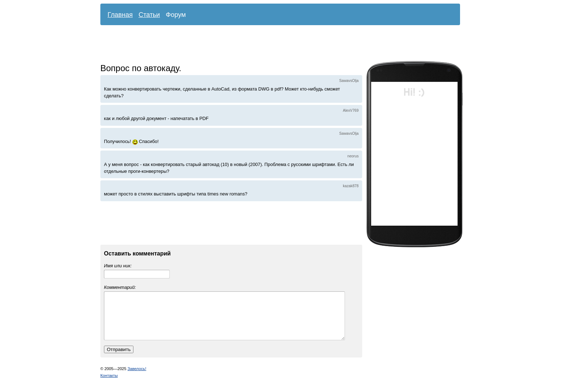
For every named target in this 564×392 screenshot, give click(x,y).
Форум (176, 15)
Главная (120, 15)
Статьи (149, 15)
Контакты (109, 384)
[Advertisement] (275, 45)
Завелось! (137, 377)
